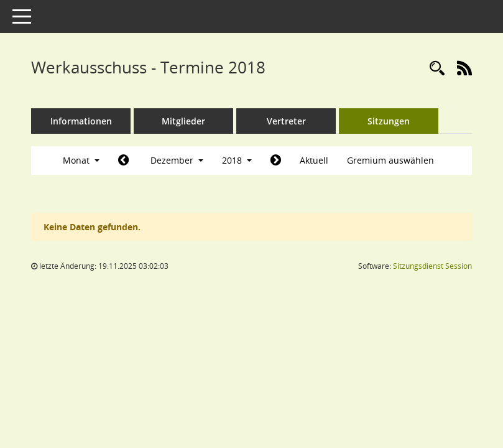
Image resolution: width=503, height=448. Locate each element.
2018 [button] (237, 160)
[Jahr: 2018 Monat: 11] (123, 161)
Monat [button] (81, 160)
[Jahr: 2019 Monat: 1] (276, 161)
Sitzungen (389, 121)
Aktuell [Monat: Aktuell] (314, 160)
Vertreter (286, 121)
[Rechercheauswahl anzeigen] (437, 69)
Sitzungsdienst (432, 266)
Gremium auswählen (390, 160)
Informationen (81, 121)
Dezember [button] (177, 160)
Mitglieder (183, 121)
